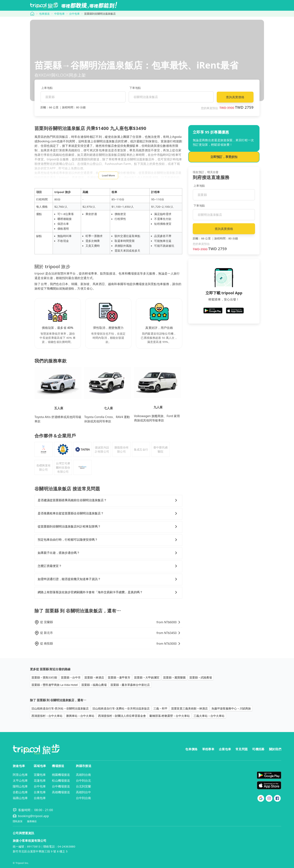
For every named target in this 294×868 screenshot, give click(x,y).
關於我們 (275, 749)
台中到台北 (83, 780)
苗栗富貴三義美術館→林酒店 (189, 708)
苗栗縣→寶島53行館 (44, 677)
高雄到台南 (83, 775)
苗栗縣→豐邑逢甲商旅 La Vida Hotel (55, 685)
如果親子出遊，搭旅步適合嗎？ (108, 553)
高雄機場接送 (61, 792)
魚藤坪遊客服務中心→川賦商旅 (231, 708)
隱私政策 (18, 821)
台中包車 (74, 14)
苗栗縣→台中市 (71, 677)
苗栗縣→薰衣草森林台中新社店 (130, 685)
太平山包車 (20, 780)
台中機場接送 (61, 786)
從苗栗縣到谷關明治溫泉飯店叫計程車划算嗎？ (108, 527)
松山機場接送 (61, 780)
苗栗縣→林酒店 (94, 677)
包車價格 (191, 749)
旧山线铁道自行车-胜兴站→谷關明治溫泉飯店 (60, 708)
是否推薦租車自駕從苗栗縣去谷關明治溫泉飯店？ (108, 513)
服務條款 (32, 821)
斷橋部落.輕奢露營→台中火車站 (170, 716)
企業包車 (225, 749)
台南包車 (40, 798)
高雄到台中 (83, 792)
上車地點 (47, 88)
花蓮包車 (40, 780)
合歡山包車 (20, 792)
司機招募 (258, 749)
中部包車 (59, 14)
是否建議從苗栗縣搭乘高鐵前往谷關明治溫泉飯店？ (108, 500)
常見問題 (242, 749)
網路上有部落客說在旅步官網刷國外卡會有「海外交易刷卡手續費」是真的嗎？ (108, 592)
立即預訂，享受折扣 (224, 157)
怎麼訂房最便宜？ (108, 566)
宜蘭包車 (40, 775)
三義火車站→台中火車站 (209, 716)
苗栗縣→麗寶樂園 (174, 677)
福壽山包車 (20, 798)
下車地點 (135, 88)
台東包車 (40, 792)
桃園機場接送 (61, 775)
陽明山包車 (20, 786)
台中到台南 (83, 798)
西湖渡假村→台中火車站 (47, 716)
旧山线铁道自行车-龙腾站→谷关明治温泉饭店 (121, 708)
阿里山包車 (20, 775)
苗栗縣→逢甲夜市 (119, 677)
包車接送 (44, 14)
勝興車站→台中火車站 (80, 716)
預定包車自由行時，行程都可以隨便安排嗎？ (108, 540)
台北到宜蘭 (83, 786)
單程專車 (208, 749)
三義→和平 (160, 708)
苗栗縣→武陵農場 (201, 677)
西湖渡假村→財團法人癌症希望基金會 (122, 716)
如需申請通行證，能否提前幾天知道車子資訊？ (108, 579)
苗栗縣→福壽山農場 (94, 685)
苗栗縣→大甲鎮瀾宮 (147, 677)
